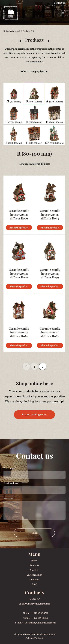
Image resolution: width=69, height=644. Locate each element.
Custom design (34, 575)
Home (34, 561)
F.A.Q (34, 584)
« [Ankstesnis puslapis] (26, 366)
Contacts (34, 580)
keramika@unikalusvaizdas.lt (50, 6)
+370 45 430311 (40, 613)
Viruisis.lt (39, 638)
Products (34, 565)
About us (34, 570)
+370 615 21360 (40, 618)
